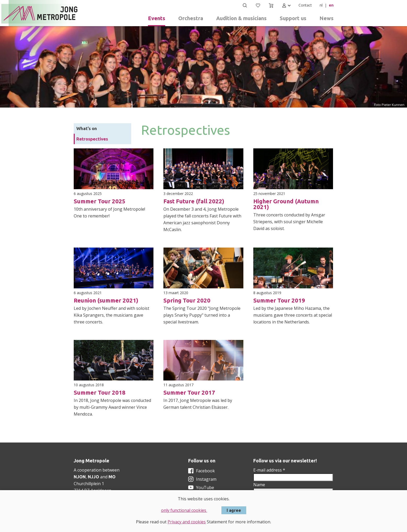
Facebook (205, 471)
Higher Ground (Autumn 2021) (286, 204)
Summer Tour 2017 (189, 392)
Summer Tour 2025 (100, 201)
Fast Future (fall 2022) (194, 201)
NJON (80, 477)
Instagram (206, 479)
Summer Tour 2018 (100, 392)
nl (321, 5)
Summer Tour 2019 (279, 300)
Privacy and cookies (187, 522)
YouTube (205, 488)
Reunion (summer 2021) (106, 300)
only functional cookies (184, 510)
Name (259, 485)
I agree (234, 510)
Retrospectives (92, 139)
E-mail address (269, 470)
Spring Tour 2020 (187, 300)
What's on (87, 128)
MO (112, 477)
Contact (305, 5)
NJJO (93, 477)
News (326, 18)
